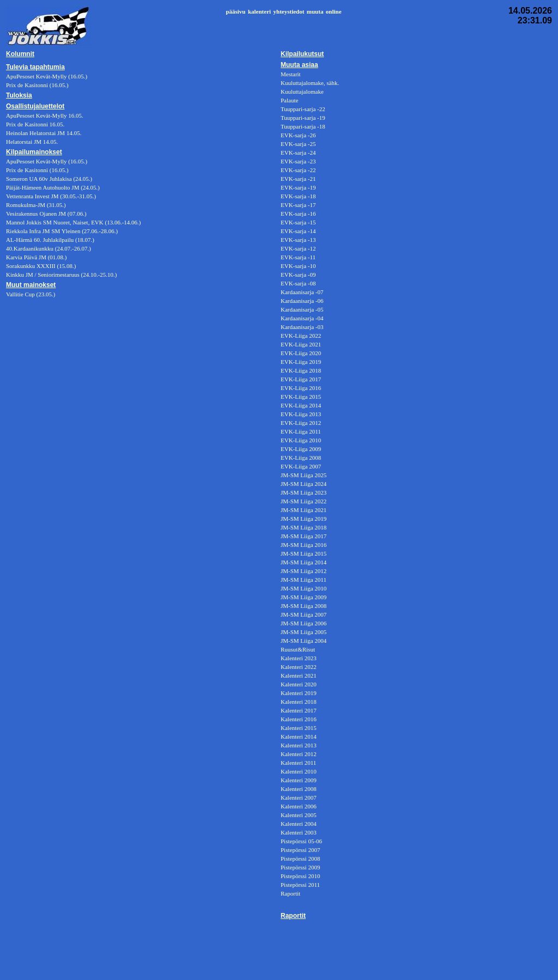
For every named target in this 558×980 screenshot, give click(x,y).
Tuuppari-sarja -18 (303, 126)
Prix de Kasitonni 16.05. (35, 124)
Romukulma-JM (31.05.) (36, 205)
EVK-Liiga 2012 (301, 423)
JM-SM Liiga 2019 (304, 519)
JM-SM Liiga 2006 (304, 623)
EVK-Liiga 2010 (301, 440)
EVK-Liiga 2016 (301, 388)
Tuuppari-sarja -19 (303, 118)
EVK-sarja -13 (298, 240)
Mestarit (291, 74)
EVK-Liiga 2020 (301, 353)
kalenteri (259, 11)
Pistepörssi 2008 (300, 859)
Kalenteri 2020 (299, 684)
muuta (315, 11)
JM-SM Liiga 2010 (304, 588)
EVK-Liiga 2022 (301, 336)
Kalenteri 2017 (299, 710)
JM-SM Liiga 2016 (304, 545)
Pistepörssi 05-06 (301, 841)
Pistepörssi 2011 (300, 885)
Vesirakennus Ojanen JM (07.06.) (46, 214)
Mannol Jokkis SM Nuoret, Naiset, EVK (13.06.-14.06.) (73, 222)
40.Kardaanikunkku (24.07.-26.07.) (48, 248)
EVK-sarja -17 (298, 205)
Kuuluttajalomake (302, 92)
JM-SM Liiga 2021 (304, 510)
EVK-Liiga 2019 (301, 362)
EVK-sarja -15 (298, 222)
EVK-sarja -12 (298, 248)
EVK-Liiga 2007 (301, 466)
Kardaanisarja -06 (302, 301)
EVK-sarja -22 (298, 170)
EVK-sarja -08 (298, 283)
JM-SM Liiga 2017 (304, 536)
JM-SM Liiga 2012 (304, 571)
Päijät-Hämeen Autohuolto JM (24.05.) (53, 187)
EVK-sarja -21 (298, 179)
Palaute (289, 100)
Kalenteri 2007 (299, 798)
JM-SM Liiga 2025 (304, 475)
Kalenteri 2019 (299, 693)
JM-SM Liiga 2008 (304, 606)
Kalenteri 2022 (299, 667)
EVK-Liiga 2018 (301, 370)
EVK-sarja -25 (298, 144)
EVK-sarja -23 (298, 161)
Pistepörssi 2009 (300, 867)
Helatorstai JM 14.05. (32, 142)
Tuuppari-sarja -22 (303, 109)
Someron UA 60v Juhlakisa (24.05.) (49, 179)
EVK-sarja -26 (298, 135)
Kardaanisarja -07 (302, 292)
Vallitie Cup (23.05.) (31, 294)
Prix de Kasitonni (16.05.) (37, 170)
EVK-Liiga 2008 (301, 458)
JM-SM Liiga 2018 (304, 527)
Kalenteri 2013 (299, 745)
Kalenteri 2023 (299, 658)
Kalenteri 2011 (298, 763)
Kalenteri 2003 (299, 832)
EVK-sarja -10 (298, 266)
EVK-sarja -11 (298, 257)
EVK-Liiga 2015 (301, 397)
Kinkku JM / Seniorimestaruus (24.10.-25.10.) (61, 275)
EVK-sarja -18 (298, 196)
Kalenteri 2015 (299, 728)
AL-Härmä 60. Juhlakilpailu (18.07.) (50, 240)
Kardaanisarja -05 (302, 309)
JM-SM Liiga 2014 (304, 562)
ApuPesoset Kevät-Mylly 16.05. (45, 115)
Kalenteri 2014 (299, 736)
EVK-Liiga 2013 (301, 414)
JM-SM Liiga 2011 (304, 580)
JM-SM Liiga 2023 (304, 492)
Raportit (290, 893)
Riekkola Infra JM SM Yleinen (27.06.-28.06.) (62, 231)
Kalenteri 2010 (299, 771)
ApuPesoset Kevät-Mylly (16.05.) (47, 161)
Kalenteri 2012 (299, 754)
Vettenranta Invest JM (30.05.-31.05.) (51, 196)
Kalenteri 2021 (299, 675)
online (334, 11)
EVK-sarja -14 (298, 231)
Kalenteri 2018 (299, 702)
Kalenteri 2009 (299, 780)
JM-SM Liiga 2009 (304, 597)
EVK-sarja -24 (298, 153)
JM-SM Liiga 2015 (304, 553)
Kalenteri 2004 (299, 824)
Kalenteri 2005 (299, 815)
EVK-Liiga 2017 (301, 379)
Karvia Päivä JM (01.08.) (37, 257)
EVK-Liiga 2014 (301, 405)
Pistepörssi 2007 (300, 850)
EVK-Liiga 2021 (301, 344)
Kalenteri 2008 (299, 789)
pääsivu (235, 11)
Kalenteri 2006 (299, 806)
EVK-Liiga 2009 (301, 449)
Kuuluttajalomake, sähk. (310, 83)
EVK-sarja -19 (298, 187)
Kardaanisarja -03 (302, 327)
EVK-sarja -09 (298, 275)
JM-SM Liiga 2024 (304, 484)
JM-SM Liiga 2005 (304, 632)
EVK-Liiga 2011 (301, 431)
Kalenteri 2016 (299, 719)
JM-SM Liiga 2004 (304, 641)
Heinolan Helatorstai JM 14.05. (44, 133)
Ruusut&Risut (298, 649)
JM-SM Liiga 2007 (304, 614)
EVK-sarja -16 (298, 214)
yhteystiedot (289, 11)
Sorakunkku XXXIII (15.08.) (41, 266)
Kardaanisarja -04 (302, 318)
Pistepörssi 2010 (300, 876)
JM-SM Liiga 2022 (304, 501)
